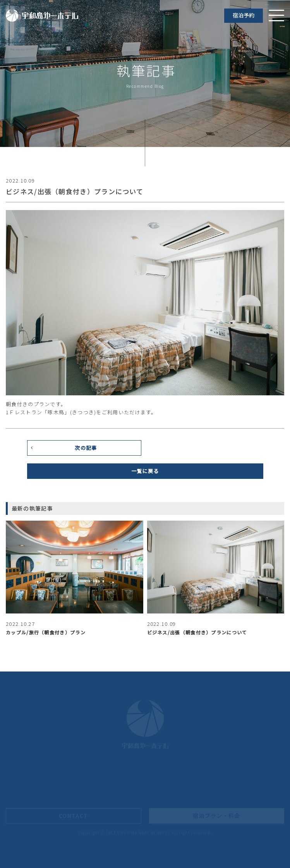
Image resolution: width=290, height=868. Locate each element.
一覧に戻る (145, 474)
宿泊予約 (244, 15)
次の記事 (86, 451)
